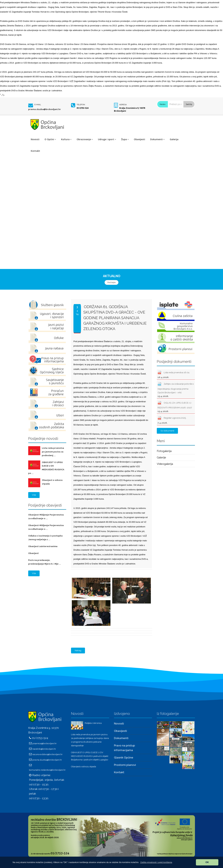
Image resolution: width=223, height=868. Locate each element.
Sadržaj (189, 104)
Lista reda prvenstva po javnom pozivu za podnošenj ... (53, 452)
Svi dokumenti (167, 431)
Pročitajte (111, 282)
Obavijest (33, 553)
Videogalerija (165, 464)
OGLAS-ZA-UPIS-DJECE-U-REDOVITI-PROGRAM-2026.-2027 (175, 406)
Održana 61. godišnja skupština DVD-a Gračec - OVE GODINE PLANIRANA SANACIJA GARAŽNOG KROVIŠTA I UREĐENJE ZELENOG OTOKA (115, 318)
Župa (125, 139)
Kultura (66, 139)
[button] (156, 862)
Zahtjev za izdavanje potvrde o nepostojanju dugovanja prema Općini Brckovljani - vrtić (176, 389)
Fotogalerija (164, 451)
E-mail (38, 105)
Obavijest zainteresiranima (43, 546)
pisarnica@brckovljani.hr (44, 743)
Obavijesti (139, 139)
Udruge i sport (107, 139)
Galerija (174, 139)
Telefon (81, 105)
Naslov (163, 104)
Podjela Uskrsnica (93, 723)
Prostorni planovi (125, 765)
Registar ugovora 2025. (172, 420)
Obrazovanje (85, 139)
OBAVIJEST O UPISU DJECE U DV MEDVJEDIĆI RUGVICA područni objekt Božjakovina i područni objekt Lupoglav (90, 756)
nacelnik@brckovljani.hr (44, 749)
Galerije (161, 457)
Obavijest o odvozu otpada (84, 767)
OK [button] (207, 862)
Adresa (123, 105)
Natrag (78, 650)
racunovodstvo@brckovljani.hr (47, 754)
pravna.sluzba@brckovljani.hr (44, 109)
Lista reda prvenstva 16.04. (174, 374)
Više (34, 495)
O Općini (50, 139)
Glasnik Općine (124, 757)
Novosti (35, 139)
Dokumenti (157, 139)
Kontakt (35, 151)
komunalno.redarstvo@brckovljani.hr (47, 770)
